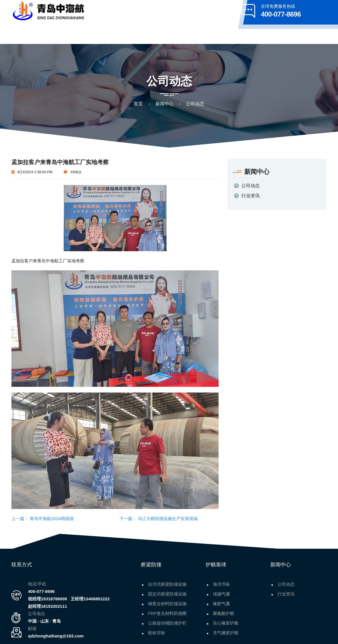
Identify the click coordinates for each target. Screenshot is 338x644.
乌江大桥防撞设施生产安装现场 (167, 496)
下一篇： (128, 496)
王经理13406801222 (90, 576)
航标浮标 (157, 610)
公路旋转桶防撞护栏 (167, 601)
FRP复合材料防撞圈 (167, 591)
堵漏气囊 (221, 572)
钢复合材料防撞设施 (167, 581)
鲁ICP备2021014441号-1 (236, 635)
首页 (138, 81)
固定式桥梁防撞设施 (167, 572)
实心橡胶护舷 (226, 601)
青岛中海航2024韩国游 (51, 496)
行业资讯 (251, 173)
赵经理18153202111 (48, 584)
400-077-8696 (41, 569)
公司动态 (251, 163)
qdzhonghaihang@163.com (56, 614)
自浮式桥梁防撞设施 (167, 562)
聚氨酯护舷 (224, 591)
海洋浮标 (221, 562)
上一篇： (20, 496)
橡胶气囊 (221, 581)
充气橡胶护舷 (226, 610)
